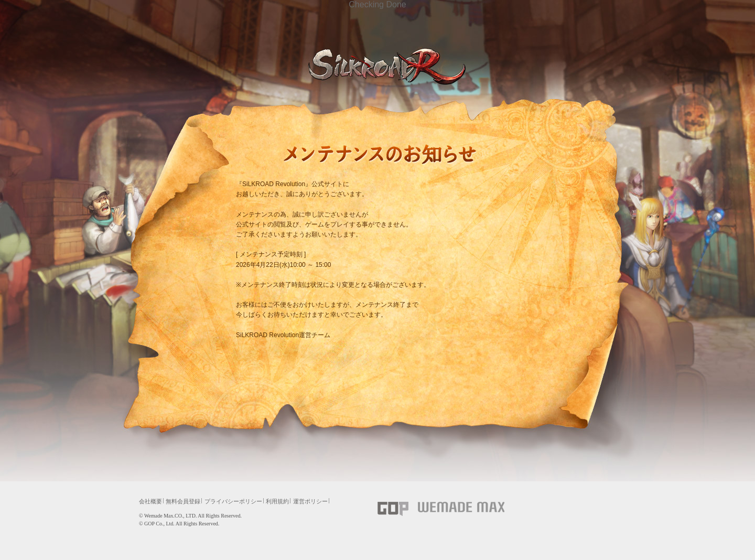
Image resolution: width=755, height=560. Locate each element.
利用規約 (277, 501)
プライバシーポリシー (233, 501)
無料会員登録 (183, 501)
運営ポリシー (310, 501)
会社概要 (150, 501)
